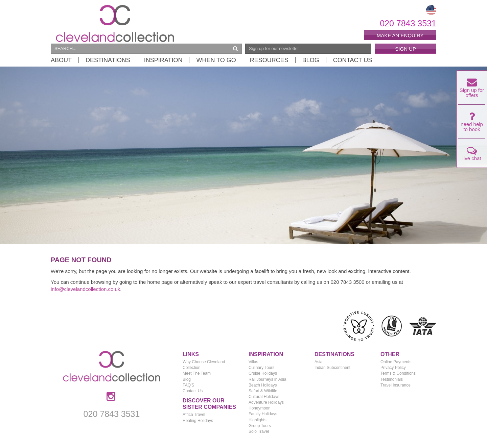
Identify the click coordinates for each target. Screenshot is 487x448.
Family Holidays (263, 414)
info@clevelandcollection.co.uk (85, 289)
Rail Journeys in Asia (267, 379)
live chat (472, 155)
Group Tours (260, 426)
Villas (253, 362)
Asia (318, 362)
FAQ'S (188, 385)
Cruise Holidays (263, 373)
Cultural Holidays (264, 397)
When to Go (216, 60)
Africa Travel (194, 415)
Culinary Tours (261, 368)
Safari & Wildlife (263, 391)
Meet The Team (197, 373)
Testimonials (392, 379)
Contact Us (353, 60)
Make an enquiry (400, 35)
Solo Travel (259, 431)
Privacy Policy (393, 368)
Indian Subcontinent (332, 368)
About (61, 60)
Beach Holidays (263, 385)
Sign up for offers (472, 90)
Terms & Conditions (398, 373)
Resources (269, 60)
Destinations (108, 60)
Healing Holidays (198, 421)
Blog (311, 60)
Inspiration (163, 60)
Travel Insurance (396, 385)
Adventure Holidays (266, 402)
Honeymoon (260, 408)
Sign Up (405, 49)
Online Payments (396, 362)
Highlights (258, 420)
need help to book (472, 124)
